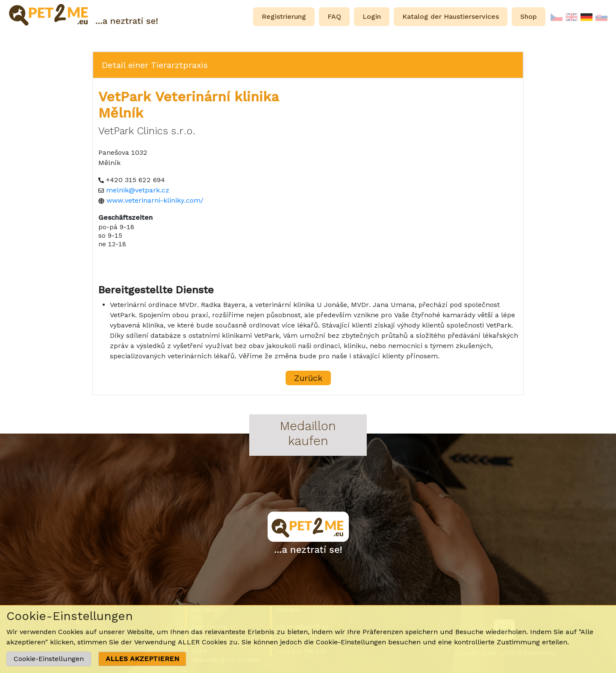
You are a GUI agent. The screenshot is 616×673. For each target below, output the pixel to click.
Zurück (308, 378)
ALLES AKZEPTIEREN (142, 659)
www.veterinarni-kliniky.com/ (155, 200)
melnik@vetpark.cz (138, 190)
